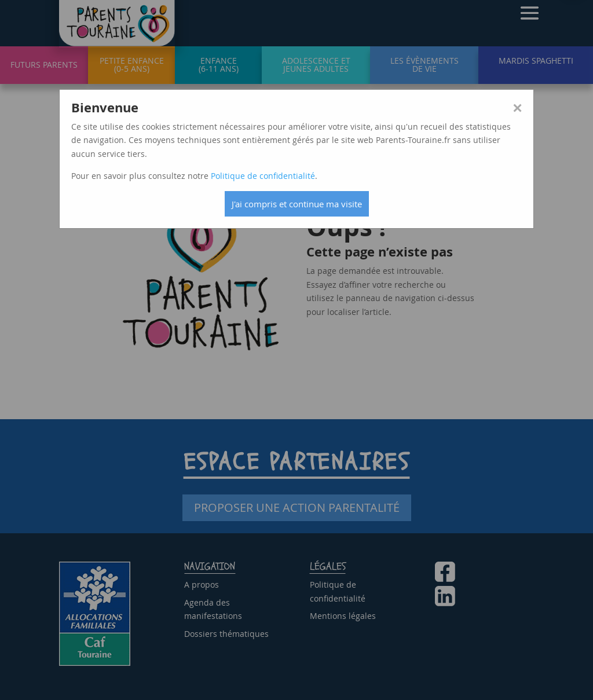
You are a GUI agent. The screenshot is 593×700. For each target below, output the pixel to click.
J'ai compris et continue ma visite (297, 204)
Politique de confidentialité (263, 176)
